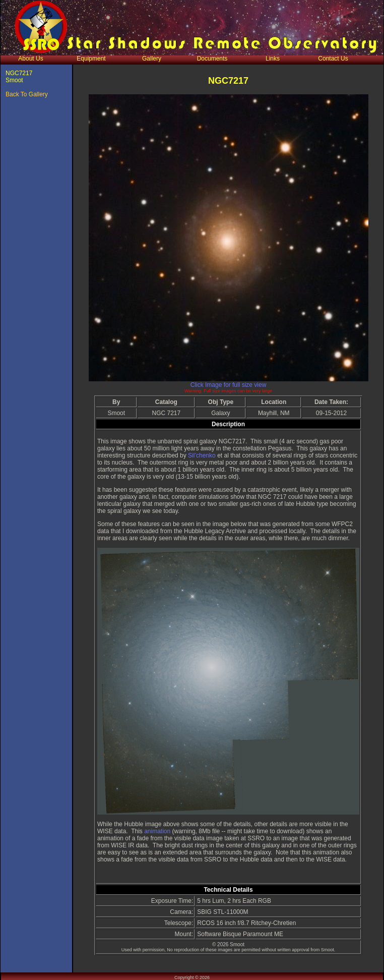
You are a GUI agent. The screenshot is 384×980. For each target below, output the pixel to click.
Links (273, 59)
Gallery (152, 59)
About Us (30, 59)
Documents (212, 59)
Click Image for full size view (229, 385)
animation (158, 831)
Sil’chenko (202, 455)
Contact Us (333, 59)
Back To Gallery (27, 94)
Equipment (91, 59)
